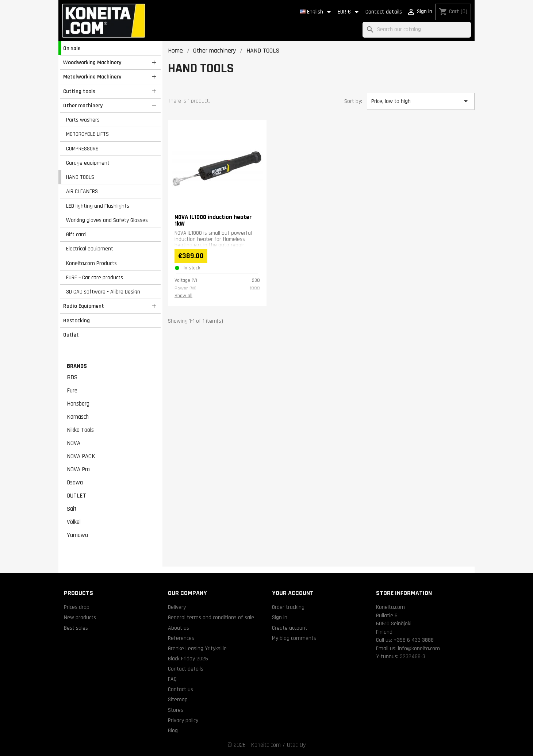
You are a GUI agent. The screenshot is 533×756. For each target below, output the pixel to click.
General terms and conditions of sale (211, 617)
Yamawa (77, 535)
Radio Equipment (84, 306)
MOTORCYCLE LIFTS (87, 134)
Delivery (177, 607)
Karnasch (78, 417)
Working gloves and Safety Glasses (107, 220)
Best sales (76, 628)
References (181, 638)
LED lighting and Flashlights (98, 206)
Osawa (75, 483)
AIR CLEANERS (82, 191)
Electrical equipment (90, 249)
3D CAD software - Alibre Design (103, 292)
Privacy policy (183, 720)
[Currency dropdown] (349, 12)
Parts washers (83, 120)
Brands (77, 366)
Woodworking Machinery (92, 62)
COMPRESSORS (82, 149)
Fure (72, 391)
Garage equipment (88, 163)
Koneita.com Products (91, 263)
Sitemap (178, 699)
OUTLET (76, 496)
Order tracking (288, 607)
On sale (72, 48)
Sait (72, 509)
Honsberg (78, 404)
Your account (293, 593)
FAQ (172, 679)
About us (179, 628)
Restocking (76, 321)
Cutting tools (79, 91)
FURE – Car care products (95, 277)
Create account (290, 628)
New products (80, 617)
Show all (183, 296)
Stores (176, 710)
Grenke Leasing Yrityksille (197, 648)
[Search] (417, 30)
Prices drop (77, 607)
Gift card (76, 234)
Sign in (280, 617)
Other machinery (83, 105)
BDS (72, 377)
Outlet (71, 335)
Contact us (181, 689)
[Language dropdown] (317, 12)
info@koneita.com (419, 648)
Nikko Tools (80, 430)
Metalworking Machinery (92, 77)
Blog (173, 730)
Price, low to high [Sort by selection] (421, 101)
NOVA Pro (78, 469)
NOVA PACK (81, 456)
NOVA (74, 443)
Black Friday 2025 (188, 659)
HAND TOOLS (80, 177)
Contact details (384, 12)
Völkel (74, 522)
